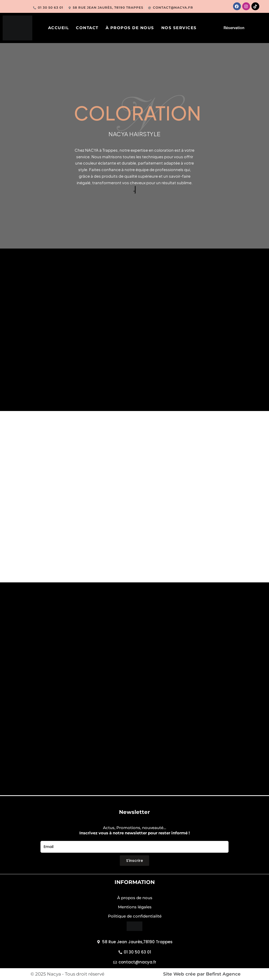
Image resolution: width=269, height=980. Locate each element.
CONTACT (87, 28)
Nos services (179, 28)
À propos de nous (130, 28)
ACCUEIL (59, 28)
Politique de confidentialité (135, 916)
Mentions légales (135, 907)
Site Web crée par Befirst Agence (202, 974)
